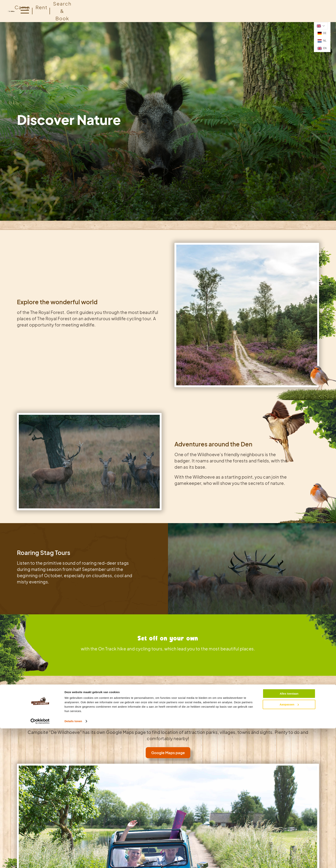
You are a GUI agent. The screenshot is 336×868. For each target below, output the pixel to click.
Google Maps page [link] (168, 753)
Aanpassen (289, 615)
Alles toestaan (289, 604)
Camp (22, 7)
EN (322, 48)
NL (322, 41)
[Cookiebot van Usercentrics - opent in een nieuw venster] (40, 632)
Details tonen (73, 632)
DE (322, 33)
